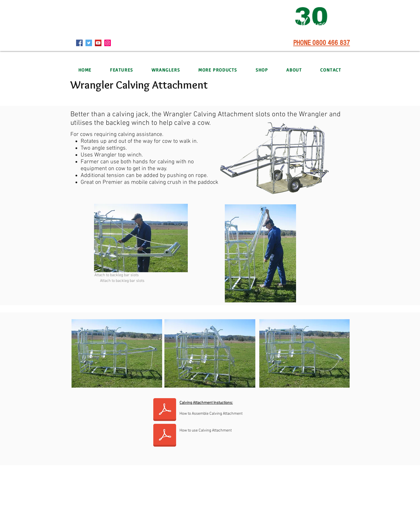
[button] (166, 70)
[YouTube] (98, 43)
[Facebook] (79, 43)
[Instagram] (108, 43)
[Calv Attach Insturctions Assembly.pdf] (165, 410)
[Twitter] (89, 43)
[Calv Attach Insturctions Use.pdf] (165, 436)
